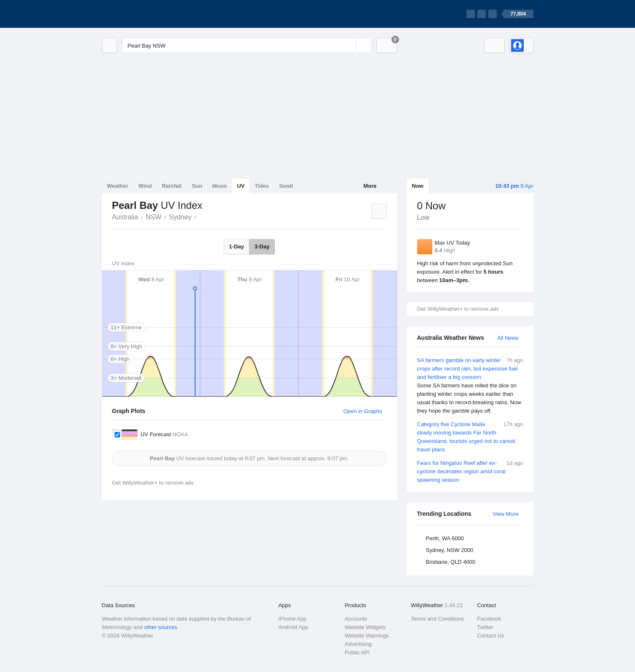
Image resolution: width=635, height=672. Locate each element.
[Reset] (349, 45)
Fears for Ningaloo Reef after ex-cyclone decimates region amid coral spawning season (470, 471)
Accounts (356, 619)
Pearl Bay (201, 216)
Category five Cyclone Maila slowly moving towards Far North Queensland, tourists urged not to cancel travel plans (470, 436)
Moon (220, 186)
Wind (145, 186)
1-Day (237, 247)
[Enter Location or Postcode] (247, 45)
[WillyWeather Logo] (142, 14)
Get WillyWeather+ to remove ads (458, 309)
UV (241, 186)
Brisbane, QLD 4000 (451, 562)
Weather (118, 186)
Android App (293, 627)
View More (505, 514)
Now (418, 186)
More (370, 186)
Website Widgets (365, 627)
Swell (286, 186)
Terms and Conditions (437, 619)
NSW (154, 217)
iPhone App (293, 619)
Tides (262, 186)
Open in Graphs (363, 411)
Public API (357, 652)
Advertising (358, 644)
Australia (125, 217)
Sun (197, 186)
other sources (161, 627)
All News (508, 338)
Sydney (180, 217)
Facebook (489, 619)
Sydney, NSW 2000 (450, 550)
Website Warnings (367, 636)
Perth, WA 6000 (445, 538)
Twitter (485, 627)
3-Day (262, 247)
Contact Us (490, 636)
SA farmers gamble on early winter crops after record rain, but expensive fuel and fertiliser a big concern (470, 386)
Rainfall (172, 186)
